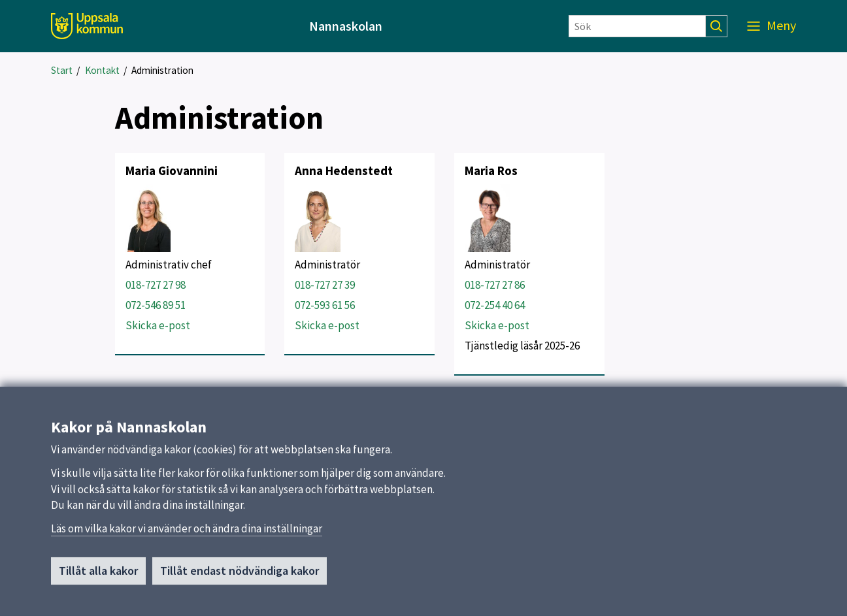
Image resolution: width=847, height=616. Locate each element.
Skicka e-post (158, 325)
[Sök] (637, 26)
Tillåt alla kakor (98, 572)
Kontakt (102, 70)
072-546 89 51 (156, 305)
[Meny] (772, 26)
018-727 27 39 (325, 285)
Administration (162, 70)
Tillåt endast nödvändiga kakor (240, 572)
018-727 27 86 (495, 285)
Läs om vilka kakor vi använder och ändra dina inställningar (187, 529)
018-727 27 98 (156, 285)
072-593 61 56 (325, 305)
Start (62, 70)
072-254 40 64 (495, 305)
